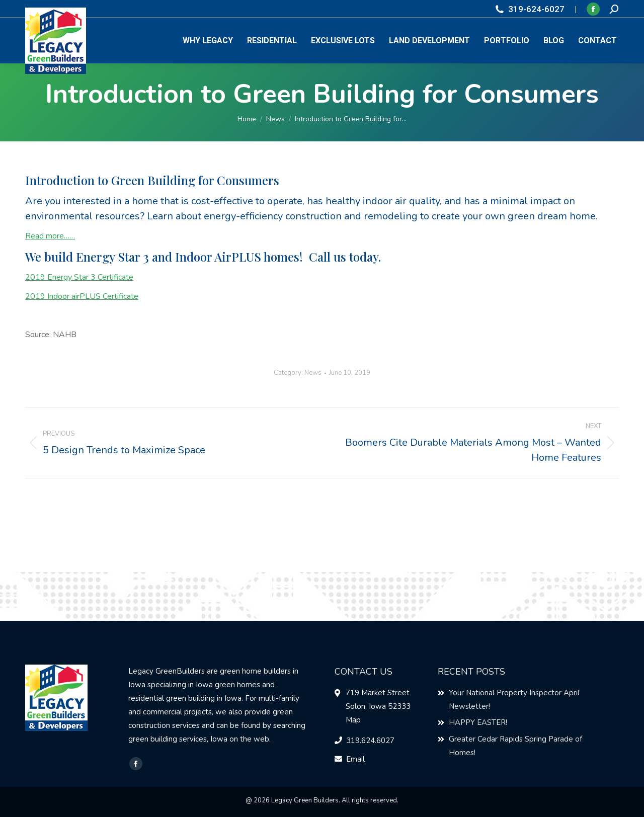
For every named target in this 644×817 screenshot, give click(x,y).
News (313, 373)
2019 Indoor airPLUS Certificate (82, 296)
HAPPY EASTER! (478, 722)
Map (353, 720)
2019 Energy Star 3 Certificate (79, 277)
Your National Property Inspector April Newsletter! (514, 700)
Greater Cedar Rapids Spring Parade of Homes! (515, 746)
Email (355, 759)
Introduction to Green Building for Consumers (152, 180)
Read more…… (50, 236)
